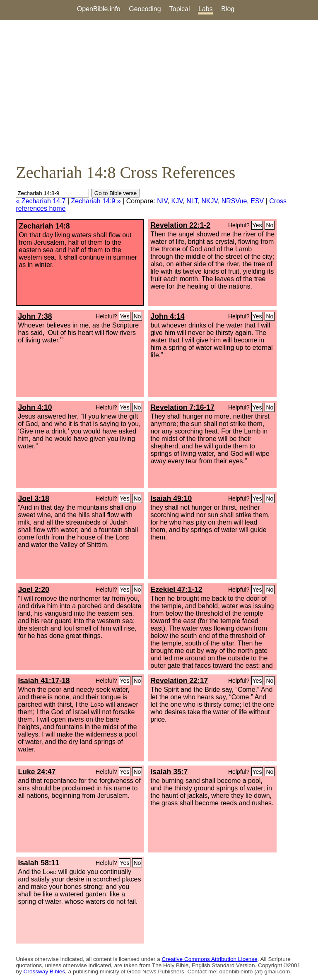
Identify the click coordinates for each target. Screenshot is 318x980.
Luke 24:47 (37, 772)
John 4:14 (167, 316)
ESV (257, 201)
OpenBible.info (99, 9)
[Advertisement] (159, 91)
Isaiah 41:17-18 (44, 681)
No (270, 225)
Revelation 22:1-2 (180, 225)
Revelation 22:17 (179, 681)
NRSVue (234, 201)
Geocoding (145, 9)
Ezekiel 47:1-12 (176, 590)
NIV (162, 201)
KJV (177, 201)
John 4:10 (35, 407)
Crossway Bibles (44, 972)
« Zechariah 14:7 (41, 201)
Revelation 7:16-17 (182, 407)
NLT (192, 201)
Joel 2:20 (33, 590)
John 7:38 (35, 316)
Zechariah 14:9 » (96, 201)
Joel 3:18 (33, 498)
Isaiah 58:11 (39, 863)
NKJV (209, 201)
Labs (206, 9)
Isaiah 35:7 (169, 772)
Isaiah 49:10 (171, 498)
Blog (228, 9)
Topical (180, 9)
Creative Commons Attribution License (210, 959)
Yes (257, 225)
